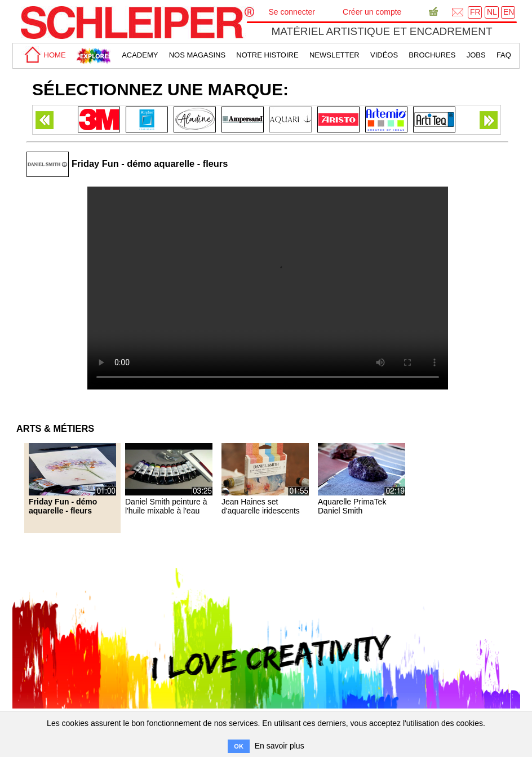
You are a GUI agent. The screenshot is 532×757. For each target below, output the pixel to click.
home (43, 55)
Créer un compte (372, 12)
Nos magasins (197, 55)
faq (504, 55)
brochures (432, 55)
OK (239, 746)
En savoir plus (280, 746)
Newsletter (334, 55)
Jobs (476, 55)
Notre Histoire (267, 55)
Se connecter (292, 12)
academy (140, 55)
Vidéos (384, 55)
